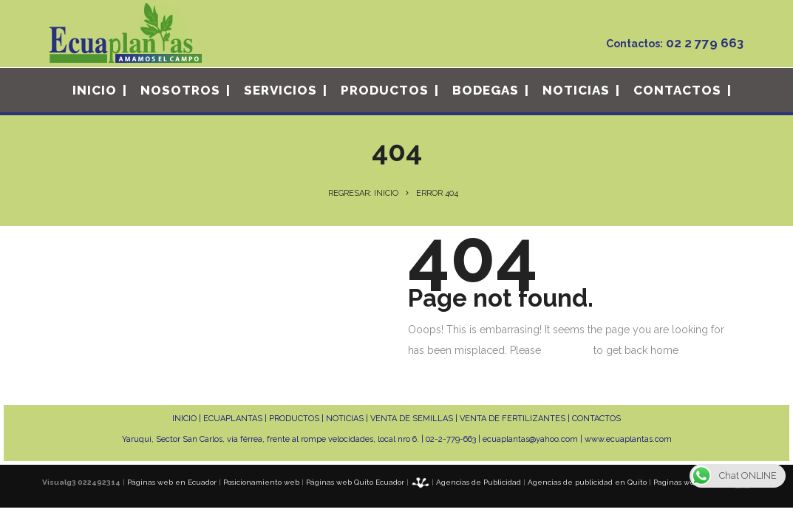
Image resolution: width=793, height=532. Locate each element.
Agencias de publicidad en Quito (587, 482)
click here (567, 350)
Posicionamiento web (261, 482)
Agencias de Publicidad (479, 482)
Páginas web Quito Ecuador (355, 482)
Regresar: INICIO (363, 193)
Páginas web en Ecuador (172, 482)
